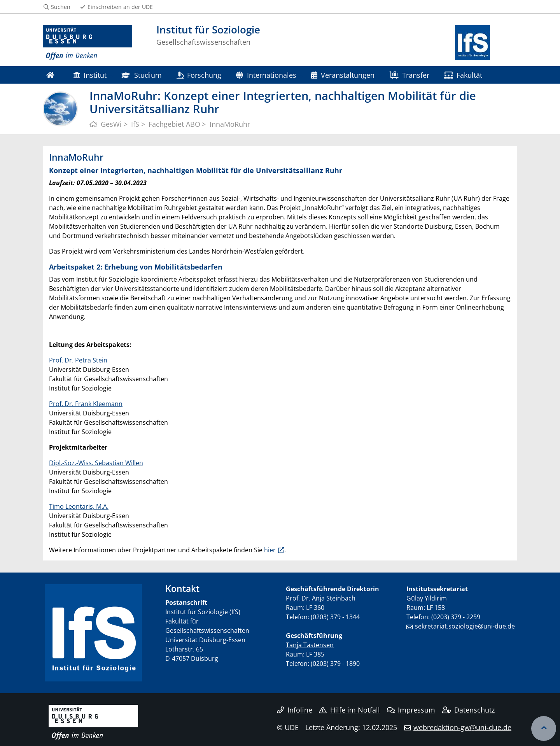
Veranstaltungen (343, 75)
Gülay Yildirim (427, 598)
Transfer (409, 75)
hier (270, 550)
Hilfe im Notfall (349, 710)
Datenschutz (468, 710)
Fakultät (463, 75)
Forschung (199, 75)
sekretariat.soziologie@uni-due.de (465, 626)
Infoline (295, 710)
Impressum (411, 710)
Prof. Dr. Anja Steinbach (321, 598)
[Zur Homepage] (87, 43)
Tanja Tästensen (310, 645)
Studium (141, 75)
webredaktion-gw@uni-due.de (462, 727)
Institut (90, 75)
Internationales (266, 75)
